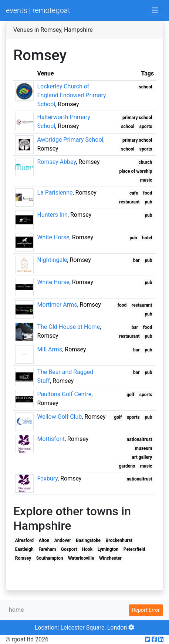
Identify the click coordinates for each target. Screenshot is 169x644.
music (146, 180)
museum (144, 448)
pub (148, 202)
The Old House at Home (68, 327)
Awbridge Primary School (70, 140)
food (148, 193)
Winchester (110, 558)
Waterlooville (81, 558)
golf (130, 395)
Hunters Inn (52, 215)
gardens (127, 466)
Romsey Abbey (56, 162)
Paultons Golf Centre (64, 394)
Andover (63, 540)
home (16, 610)
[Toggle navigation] (155, 10)
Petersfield (134, 549)
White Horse (53, 237)
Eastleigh (24, 549)
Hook (87, 549)
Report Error (146, 610)
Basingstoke (88, 540)
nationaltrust (140, 439)
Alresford (24, 540)
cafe (134, 193)
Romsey (23, 558)
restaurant (129, 202)
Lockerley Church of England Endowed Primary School (71, 95)
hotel (147, 238)
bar (136, 260)
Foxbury (47, 478)
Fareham (47, 549)
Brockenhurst (119, 540)
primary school (137, 118)
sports (146, 127)
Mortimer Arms (57, 305)
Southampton (50, 558)
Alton (44, 540)
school (146, 87)
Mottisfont (51, 439)
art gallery (142, 457)
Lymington (108, 549)
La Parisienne (55, 193)
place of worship (136, 171)
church (145, 162)
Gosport (69, 549)
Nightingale (52, 260)
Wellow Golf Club (59, 417)
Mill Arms (50, 349)
